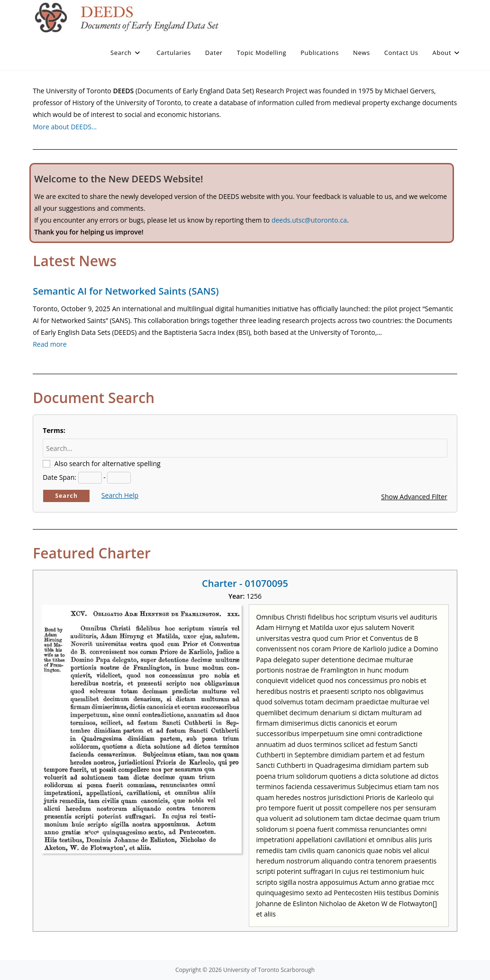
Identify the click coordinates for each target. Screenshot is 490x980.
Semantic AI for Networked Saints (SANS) (126, 291)
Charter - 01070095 (245, 583)
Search (66, 496)
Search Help (120, 495)
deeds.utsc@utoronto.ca (309, 220)
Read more (50, 344)
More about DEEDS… (65, 127)
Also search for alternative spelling (108, 463)
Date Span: (59, 477)
